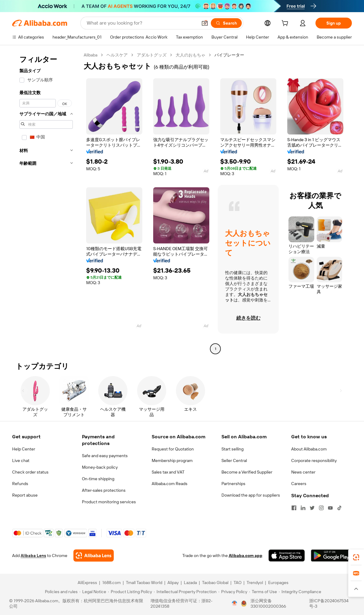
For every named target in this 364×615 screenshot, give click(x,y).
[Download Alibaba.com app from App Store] (287, 556)
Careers (299, 484)
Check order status (30, 472)
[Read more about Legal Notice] (93, 592)
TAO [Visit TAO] (238, 583)
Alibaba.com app (246, 556)
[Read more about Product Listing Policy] (130, 592)
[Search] (226, 23)
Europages (278, 583)
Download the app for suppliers (251, 495)
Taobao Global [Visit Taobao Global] (215, 583)
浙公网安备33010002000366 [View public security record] (268, 603)
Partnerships (233, 484)
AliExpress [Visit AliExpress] (87, 583)
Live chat (21, 460)
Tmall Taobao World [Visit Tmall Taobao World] (144, 583)
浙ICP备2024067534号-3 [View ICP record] (329, 603)
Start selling (233, 449)
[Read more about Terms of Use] (263, 592)
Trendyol (255, 583)
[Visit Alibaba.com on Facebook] (294, 508)
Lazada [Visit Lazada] (190, 583)
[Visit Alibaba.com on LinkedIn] (303, 508)
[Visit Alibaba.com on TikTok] (339, 508)
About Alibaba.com (309, 449)
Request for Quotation (173, 449)
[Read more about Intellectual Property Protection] (185, 592)
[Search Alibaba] (142, 23)
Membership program (172, 460)
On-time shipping (98, 479)
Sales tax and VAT (168, 472)
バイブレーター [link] (229, 55)
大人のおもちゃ (190, 55)
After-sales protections (104, 490)
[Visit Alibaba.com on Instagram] (321, 508)
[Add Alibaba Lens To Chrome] (94, 556)
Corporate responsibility (314, 460)
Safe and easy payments (105, 456)
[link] (356, 557)
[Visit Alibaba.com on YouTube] (330, 508)
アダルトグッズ (152, 55)
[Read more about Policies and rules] (60, 592)
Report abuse (25, 495)
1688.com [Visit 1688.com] (111, 583)
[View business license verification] (234, 603)
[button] (205, 23)
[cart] (286, 24)
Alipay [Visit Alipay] (173, 583)
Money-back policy (100, 467)
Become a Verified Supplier (247, 472)
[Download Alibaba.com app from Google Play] (331, 556)
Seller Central (234, 460)
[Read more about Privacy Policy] (233, 592)
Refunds (20, 484)
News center (303, 472)
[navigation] (46, 203)
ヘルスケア (117, 55)
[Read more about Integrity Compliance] (300, 592)
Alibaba (91, 55)
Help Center (24, 449)
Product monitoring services (109, 502)
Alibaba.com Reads (170, 484)
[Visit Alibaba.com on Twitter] (312, 508)
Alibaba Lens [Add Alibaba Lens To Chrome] (33, 556)
